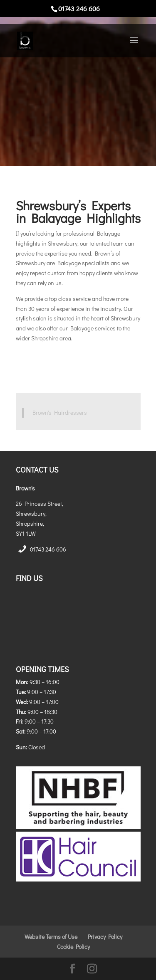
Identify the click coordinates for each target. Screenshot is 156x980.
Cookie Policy (73, 947)
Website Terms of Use (51, 937)
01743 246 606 (48, 549)
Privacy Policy (105, 937)
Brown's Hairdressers (60, 412)
